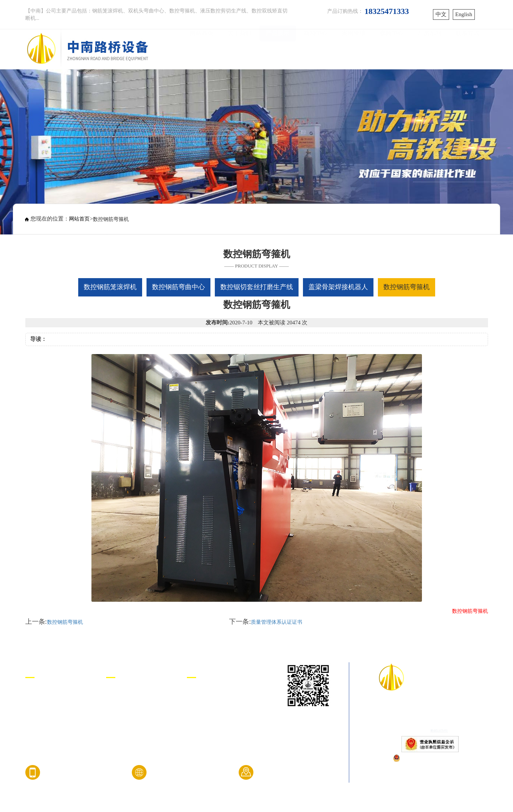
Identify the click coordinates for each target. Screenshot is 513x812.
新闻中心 (315, 48)
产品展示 (278, 48)
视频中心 (391, 48)
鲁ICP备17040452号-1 (430, 719)
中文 (441, 14)
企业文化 (118, 706)
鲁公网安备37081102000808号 (433, 758)
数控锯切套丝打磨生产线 (58, 720)
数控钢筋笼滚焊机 (49, 692)
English (464, 14)
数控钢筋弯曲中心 (49, 706)
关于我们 (239, 48)
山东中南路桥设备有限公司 (430, 708)
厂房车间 (430, 48)
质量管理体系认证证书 (277, 622)
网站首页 (202, 48)
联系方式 (467, 48)
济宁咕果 (199, 706)
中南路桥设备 (205, 692)
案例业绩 (354, 48)
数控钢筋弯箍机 (65, 622)
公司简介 (118, 692)
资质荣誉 (118, 720)
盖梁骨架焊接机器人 (52, 734)
